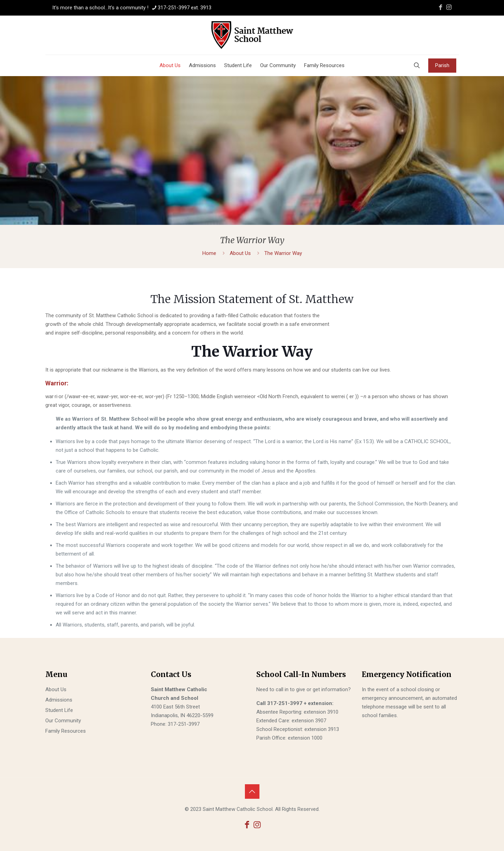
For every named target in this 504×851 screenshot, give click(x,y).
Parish (442, 65)
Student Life (59, 710)
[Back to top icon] (252, 791)
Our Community (63, 721)
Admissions (59, 700)
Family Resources (66, 731)
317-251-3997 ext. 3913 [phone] (185, 8)
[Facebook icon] (441, 7)
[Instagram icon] (449, 7)
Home (209, 253)
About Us (240, 253)
